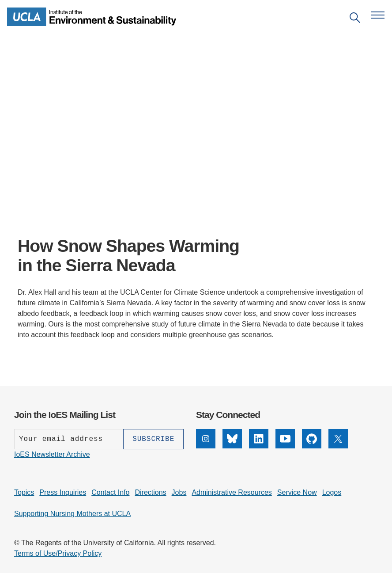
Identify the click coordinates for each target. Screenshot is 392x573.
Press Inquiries (63, 492)
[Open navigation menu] (378, 15)
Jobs (179, 492)
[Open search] (355, 19)
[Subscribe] (153, 439)
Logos (332, 492)
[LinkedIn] (259, 446)
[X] (338, 446)
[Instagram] (206, 446)
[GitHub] (312, 446)
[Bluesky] (232, 446)
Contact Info (110, 492)
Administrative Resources (232, 492)
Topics (24, 492)
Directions (150, 492)
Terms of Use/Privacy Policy (58, 553)
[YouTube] (285, 446)
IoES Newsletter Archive (52, 454)
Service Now (297, 492)
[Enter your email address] (69, 439)
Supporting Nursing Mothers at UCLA (72, 514)
